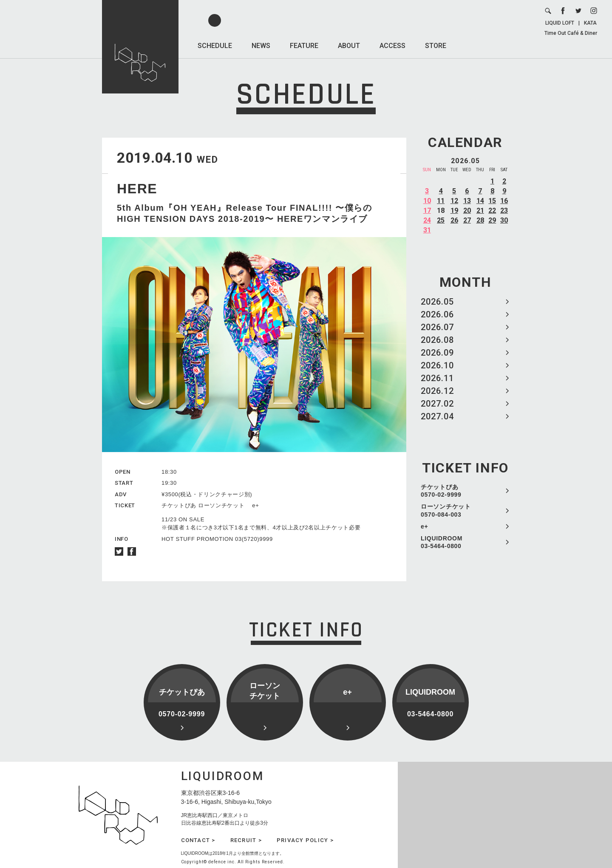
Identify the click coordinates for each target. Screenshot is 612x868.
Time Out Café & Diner (571, 33)
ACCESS (392, 46)
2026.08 (437, 340)
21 (480, 211)
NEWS (261, 46)
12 (454, 201)
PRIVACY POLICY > (305, 840)
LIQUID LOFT (560, 23)
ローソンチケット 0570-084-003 (446, 510)
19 (454, 211)
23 (504, 211)
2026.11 (437, 378)
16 (504, 201)
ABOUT (349, 46)
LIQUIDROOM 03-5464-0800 (442, 542)
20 (467, 211)
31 (427, 230)
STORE (436, 46)
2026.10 (437, 365)
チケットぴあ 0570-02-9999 (441, 491)
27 (467, 220)
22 (492, 211)
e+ (424, 526)
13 (467, 201)
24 (427, 220)
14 (480, 201)
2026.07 (437, 327)
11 (441, 201)
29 (492, 220)
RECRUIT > (246, 840)
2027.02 (437, 404)
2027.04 (437, 416)
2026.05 (437, 302)
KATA (590, 23)
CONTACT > (198, 840)
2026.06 (437, 314)
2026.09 (437, 353)
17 (427, 211)
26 (454, 220)
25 (441, 220)
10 (427, 201)
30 (504, 220)
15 (492, 201)
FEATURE (304, 46)
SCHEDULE (215, 46)
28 (480, 220)
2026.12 (437, 391)
